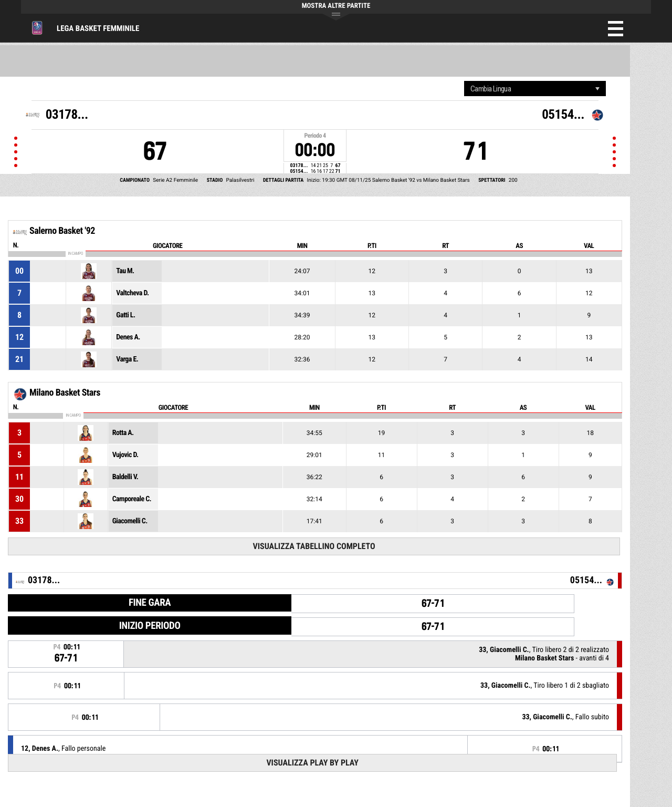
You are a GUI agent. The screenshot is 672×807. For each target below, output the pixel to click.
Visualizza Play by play (312, 763)
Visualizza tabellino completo (314, 546)
